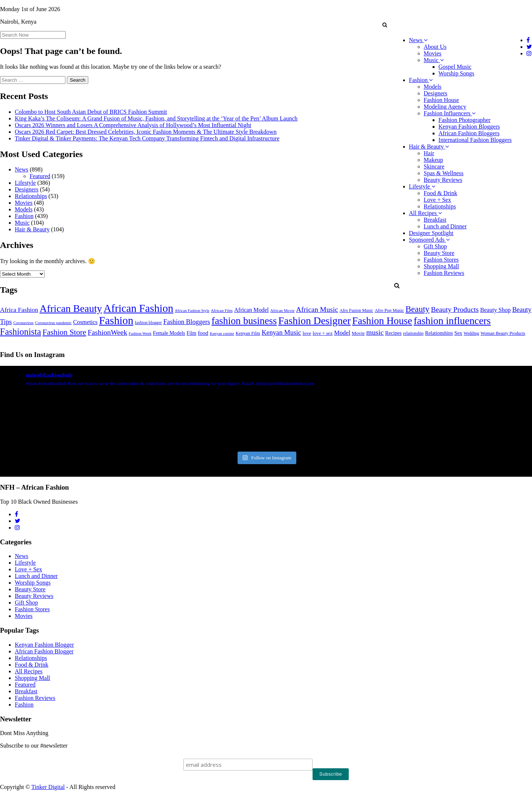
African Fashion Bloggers (469, 133)
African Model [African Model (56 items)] (252, 310)
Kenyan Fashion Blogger (44, 645)
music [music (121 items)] (375, 332)
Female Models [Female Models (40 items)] (169, 333)
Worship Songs (456, 73)
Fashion (421, 80)
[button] (385, 25)
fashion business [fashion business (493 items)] (244, 321)
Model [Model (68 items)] (342, 333)
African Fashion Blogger (44, 651)
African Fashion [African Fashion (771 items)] (138, 308)
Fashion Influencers (450, 113)
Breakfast (435, 220)
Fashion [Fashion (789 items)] (116, 320)
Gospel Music (455, 67)
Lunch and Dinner (445, 226)
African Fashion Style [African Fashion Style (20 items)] (192, 311)
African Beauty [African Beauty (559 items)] (71, 308)
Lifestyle (422, 186)
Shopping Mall (441, 266)
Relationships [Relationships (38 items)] (439, 333)
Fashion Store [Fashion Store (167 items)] (64, 332)
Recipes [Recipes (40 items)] (394, 333)
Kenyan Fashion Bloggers (469, 127)
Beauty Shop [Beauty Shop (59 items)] (496, 310)
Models (433, 87)
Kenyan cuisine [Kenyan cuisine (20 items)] (222, 334)
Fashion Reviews (444, 273)
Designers (436, 93)
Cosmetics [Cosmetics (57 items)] (85, 322)
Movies (433, 53)
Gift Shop (435, 246)
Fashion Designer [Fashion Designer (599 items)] (314, 321)
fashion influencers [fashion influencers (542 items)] (452, 321)
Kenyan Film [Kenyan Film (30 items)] (248, 333)
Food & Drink (441, 193)
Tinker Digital (48, 787)
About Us (435, 47)
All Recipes (425, 213)
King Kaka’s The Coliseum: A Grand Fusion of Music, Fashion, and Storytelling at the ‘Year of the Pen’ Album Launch (156, 118)
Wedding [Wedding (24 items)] (471, 334)
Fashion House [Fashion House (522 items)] (382, 321)
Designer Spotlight (431, 233)
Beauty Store (439, 253)
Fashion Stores (441, 260)
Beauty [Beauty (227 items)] (418, 309)
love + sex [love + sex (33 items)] (323, 333)
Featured (40, 176)
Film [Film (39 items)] (191, 333)
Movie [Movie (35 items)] (358, 333)
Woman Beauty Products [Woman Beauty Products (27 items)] (503, 333)
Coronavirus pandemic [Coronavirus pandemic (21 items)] (53, 323)
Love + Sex (437, 200)
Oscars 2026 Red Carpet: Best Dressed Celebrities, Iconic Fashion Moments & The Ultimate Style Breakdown (146, 132)
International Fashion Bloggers (475, 140)
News (418, 40)
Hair (429, 153)
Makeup (433, 160)
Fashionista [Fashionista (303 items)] (21, 332)
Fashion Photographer (465, 120)
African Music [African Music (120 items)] (317, 309)
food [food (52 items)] (203, 333)
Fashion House (441, 100)
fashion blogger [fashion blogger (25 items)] (148, 323)
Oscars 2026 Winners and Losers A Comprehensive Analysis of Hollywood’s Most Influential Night (133, 125)
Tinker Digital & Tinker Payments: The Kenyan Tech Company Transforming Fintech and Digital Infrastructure (147, 138)
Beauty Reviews (443, 180)
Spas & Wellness (444, 173)
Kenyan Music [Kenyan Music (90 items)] (281, 333)
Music (434, 60)
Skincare (434, 166)
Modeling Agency (445, 107)
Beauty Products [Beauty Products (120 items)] (455, 309)
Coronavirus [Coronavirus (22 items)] (23, 323)
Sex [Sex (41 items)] (458, 333)
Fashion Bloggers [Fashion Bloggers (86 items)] (187, 322)
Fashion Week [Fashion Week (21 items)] (140, 333)
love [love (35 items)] (307, 333)
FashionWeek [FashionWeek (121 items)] (107, 332)
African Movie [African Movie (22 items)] (282, 310)
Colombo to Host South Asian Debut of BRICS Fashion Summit (91, 112)
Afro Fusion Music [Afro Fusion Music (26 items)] (356, 310)
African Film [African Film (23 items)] (222, 310)
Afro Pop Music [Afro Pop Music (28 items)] (389, 310)
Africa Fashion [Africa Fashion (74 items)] (19, 310)
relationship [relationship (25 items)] (413, 334)
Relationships (440, 206)
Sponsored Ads (429, 240)
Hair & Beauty (429, 147)
